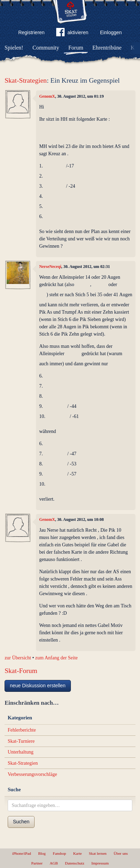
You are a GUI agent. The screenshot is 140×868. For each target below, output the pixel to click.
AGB (54, 863)
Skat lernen (98, 853)
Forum (76, 48)
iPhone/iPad (22, 853)
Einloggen (111, 32)
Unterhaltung (21, 752)
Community (46, 48)
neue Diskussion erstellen (38, 686)
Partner (37, 863)
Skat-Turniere (21, 741)
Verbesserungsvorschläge (32, 774)
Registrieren (31, 32)
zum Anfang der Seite (57, 658)
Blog (42, 853)
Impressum (100, 863)
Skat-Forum (21, 671)
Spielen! (14, 48)
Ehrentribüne (107, 48)
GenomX (47, 96)
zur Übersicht (18, 658)
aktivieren (72, 33)
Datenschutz (75, 863)
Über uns (121, 853)
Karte (77, 853)
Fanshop (59, 853)
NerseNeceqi (50, 267)
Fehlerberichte (22, 730)
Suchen (21, 822)
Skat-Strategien (26, 80)
